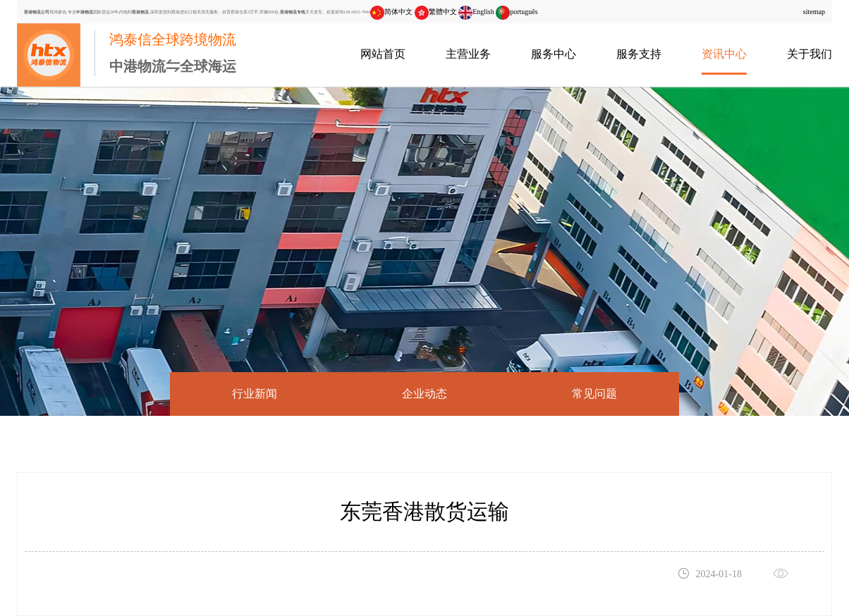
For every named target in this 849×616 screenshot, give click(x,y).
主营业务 (468, 54)
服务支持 (639, 54)
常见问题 (594, 394)
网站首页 (383, 54)
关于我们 (810, 54)
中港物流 (85, 12)
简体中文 (391, 12)
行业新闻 (255, 394)
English (476, 12)
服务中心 (554, 54)
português (517, 12)
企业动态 (424, 394)
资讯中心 (724, 54)
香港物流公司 (37, 12)
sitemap (814, 12)
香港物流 (140, 12)
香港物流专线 (293, 12)
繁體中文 (436, 12)
